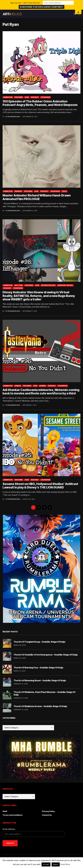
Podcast (35, 97)
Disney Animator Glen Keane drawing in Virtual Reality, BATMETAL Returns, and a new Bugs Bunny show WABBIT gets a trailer (39, 296)
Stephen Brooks (13, 117)
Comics (18, 386)
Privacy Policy (48, 811)
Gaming (42, 386)
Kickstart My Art (65, 285)
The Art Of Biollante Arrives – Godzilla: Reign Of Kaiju (40, 706)
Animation (8, 97)
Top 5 (64, 191)
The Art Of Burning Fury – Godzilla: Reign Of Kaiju (38, 668)
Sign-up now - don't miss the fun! (25, 3)
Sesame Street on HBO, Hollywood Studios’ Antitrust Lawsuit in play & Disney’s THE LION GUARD (40, 486)
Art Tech (19, 285)
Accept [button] (46, 864)
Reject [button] (56, 864)
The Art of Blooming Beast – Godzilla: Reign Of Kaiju (40, 680)
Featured (19, 97)
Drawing (18, 191)
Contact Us (47, 815)
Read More (65, 864)
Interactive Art (48, 285)
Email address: (9, 829)
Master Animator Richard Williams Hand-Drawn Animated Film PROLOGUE (37, 197)
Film (27, 97)
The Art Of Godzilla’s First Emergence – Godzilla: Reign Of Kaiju (46, 655)
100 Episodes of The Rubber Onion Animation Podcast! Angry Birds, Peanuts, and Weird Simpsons (40, 103)
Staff (5, 811)
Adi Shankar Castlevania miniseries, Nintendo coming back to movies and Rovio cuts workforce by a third (41, 392)
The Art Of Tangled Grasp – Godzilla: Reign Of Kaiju (39, 642)
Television (45, 97)
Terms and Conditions (13, 815)
